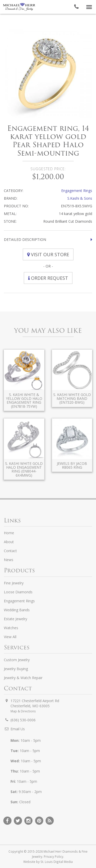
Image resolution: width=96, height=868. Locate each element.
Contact (10, 551)
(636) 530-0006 (23, 720)
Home (9, 533)
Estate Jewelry (15, 619)
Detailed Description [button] (25, 239)
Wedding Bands (17, 610)
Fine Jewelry (14, 583)
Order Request (48, 278)
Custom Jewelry (17, 660)
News (9, 560)
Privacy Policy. (54, 856)
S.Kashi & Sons (80, 198)
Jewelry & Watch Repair (23, 678)
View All (10, 637)
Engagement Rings (77, 191)
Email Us (18, 729)
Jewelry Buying (16, 669)
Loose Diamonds (18, 592)
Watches (11, 628)
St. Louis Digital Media (57, 862)
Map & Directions (23, 711)
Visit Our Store (48, 254)
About (9, 542)
